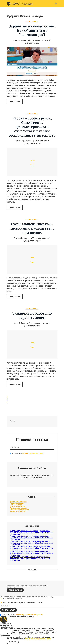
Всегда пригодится (17, 506)
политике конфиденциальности (38, 639)
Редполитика (48, 631)
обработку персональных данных (33, 453)
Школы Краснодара (18, 511)
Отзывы (36, 631)
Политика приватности (34, 632)
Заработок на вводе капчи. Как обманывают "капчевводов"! (32, 30)
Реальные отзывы (17, 503)
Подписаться (15, 590)
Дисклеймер (16, 632)
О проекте (15, 631)
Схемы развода (32, 22)
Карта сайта (51, 632)
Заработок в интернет (18, 501)
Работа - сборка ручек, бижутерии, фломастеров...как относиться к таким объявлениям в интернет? (32, 127)
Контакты (26, 631)
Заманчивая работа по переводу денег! (32, 315)
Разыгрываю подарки (18, 508)
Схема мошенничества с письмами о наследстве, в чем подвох (32, 228)
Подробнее (15, 101)
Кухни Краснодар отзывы (20, 510)
